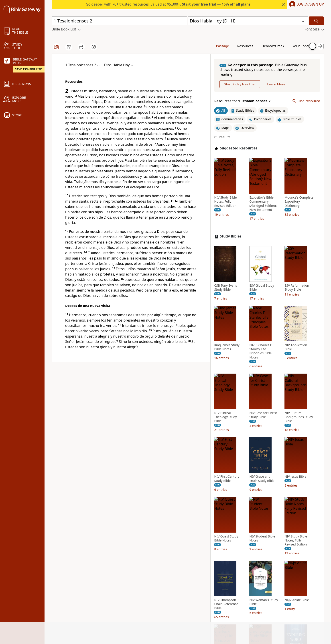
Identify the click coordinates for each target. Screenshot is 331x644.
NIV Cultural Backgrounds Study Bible (233, 615)
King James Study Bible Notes (267, 422)
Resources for (247, 112)
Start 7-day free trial (245, 95)
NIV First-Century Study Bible (267, 613)
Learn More (281, 95)
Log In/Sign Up (310, 4)
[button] (306, 5)
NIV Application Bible (266, 482)
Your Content (279, 46)
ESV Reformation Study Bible (231, 422)
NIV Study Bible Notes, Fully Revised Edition (230, 213)
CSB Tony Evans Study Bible (231, 362)
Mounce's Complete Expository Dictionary (234, 280)
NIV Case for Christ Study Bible (268, 549)
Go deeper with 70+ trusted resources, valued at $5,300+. (169, 4)
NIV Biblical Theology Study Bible (230, 551)
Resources (228, 46)
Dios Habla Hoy (78, 373)
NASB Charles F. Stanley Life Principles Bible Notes (231, 486)
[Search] (316, 21)
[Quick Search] (119, 21)
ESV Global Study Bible (267, 362)
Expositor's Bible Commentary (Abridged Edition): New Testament (268, 215)
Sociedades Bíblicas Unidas (121, 382)
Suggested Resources (244, 159)
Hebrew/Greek (254, 46)
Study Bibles (236, 311)
